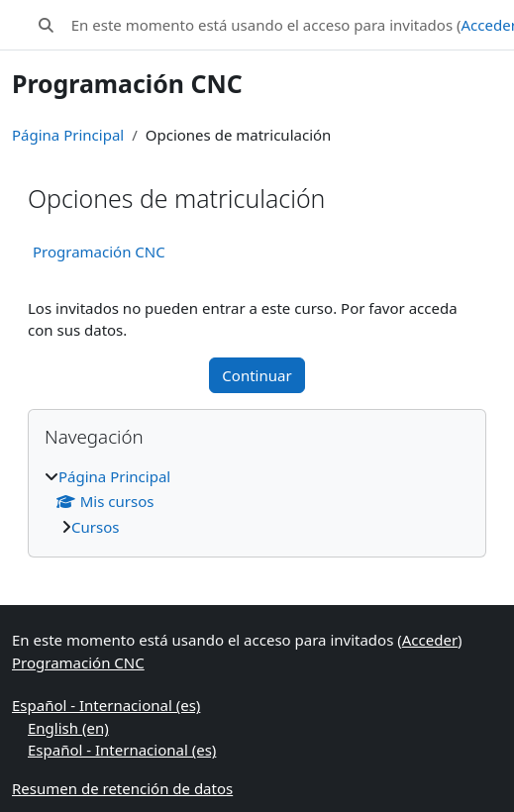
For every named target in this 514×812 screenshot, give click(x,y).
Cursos (95, 527)
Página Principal (68, 135)
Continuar (257, 375)
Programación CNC (99, 252)
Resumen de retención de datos (122, 788)
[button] (46, 25)
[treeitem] (257, 502)
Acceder (430, 640)
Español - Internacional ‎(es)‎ (106, 705)
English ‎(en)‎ (68, 728)
